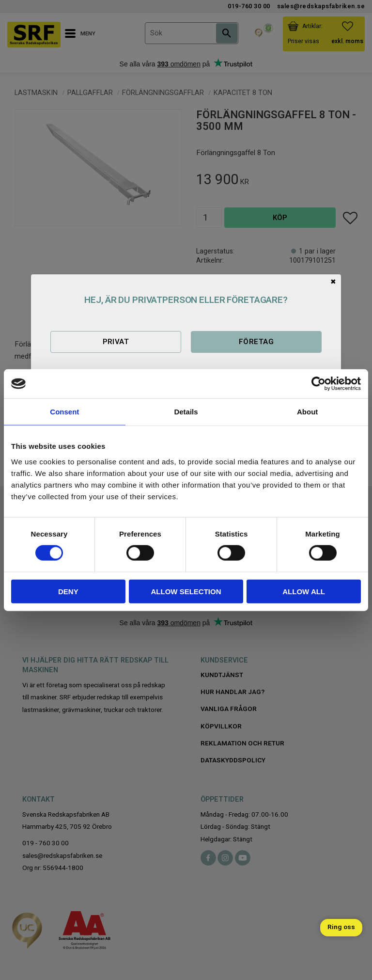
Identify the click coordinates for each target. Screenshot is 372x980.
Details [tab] (186, 412)
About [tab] (307, 412)
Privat (116, 342)
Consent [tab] (64, 412)
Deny (68, 591)
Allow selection (186, 591)
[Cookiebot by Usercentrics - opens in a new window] (318, 384)
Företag (256, 342)
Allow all (304, 591)
